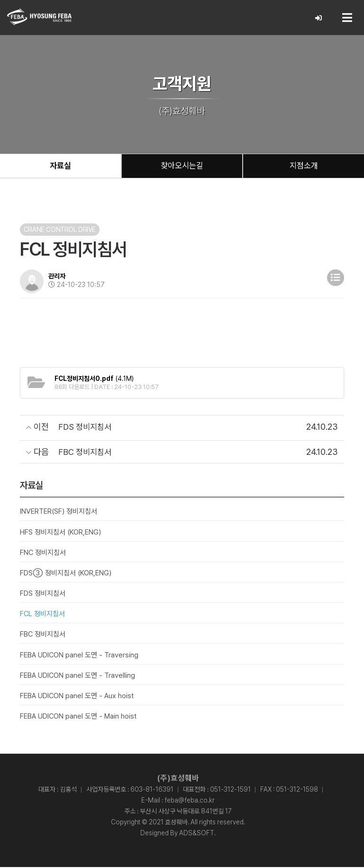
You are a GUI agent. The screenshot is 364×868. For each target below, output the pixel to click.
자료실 (60, 166)
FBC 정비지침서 (43, 635)
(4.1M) (94, 379)
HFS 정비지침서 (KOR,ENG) (60, 533)
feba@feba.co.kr (190, 801)
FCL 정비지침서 (42, 615)
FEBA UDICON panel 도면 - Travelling (77, 676)
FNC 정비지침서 (43, 554)
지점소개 (304, 166)
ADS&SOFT (197, 834)
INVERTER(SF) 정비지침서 (59, 512)
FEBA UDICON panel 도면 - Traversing (79, 656)
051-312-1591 (230, 790)
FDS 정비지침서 (43, 594)
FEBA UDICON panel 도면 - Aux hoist (77, 697)
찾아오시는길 (182, 166)
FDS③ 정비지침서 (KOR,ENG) (66, 574)
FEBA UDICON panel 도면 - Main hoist (78, 717)
